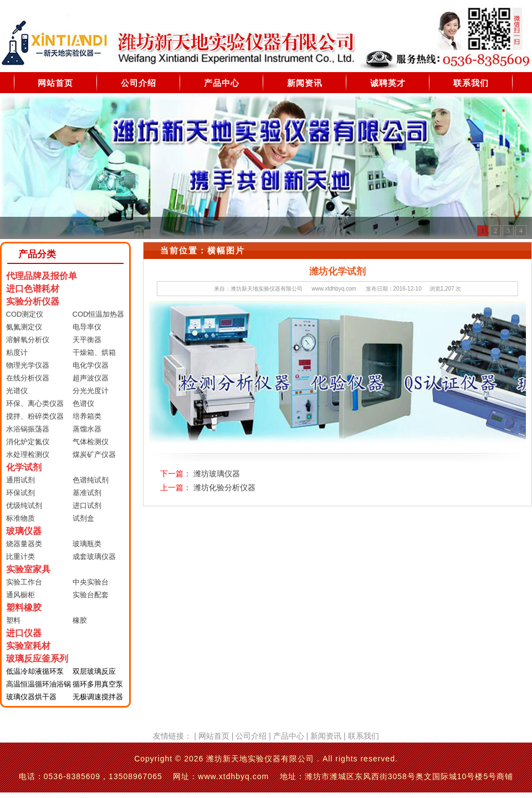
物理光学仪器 (28, 365)
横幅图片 (226, 250)
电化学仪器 (91, 365)
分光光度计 (91, 391)
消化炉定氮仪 (28, 442)
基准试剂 (87, 493)
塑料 (13, 620)
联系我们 (471, 83)
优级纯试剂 (24, 505)
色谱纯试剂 (91, 480)
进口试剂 (87, 505)
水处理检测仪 (28, 454)
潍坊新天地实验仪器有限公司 (267, 289)
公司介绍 (139, 83)
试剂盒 (83, 518)
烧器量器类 (24, 544)
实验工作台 (24, 582)
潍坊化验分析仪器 (224, 487)
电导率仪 (87, 327)
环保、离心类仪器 (35, 403)
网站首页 (55, 83)
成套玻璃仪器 (94, 556)
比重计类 (21, 556)
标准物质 (21, 518)
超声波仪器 (91, 378)
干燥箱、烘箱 (94, 352)
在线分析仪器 (28, 378)
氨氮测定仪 (24, 327)
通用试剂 (21, 480)
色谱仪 (83, 403)
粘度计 (17, 352)
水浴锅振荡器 (28, 429)
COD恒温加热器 (99, 314)
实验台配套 (91, 595)
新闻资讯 (305, 83)
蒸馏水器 (87, 429)
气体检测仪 (91, 442)
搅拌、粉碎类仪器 (35, 416)
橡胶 (80, 620)
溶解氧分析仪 (28, 340)
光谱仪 (17, 391)
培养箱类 (87, 416)
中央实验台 (91, 582)
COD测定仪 (25, 314)
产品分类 (37, 254)
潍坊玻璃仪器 (217, 474)
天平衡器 (87, 340)
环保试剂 (21, 493)
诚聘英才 (388, 83)
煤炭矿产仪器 (94, 454)
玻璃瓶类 (87, 544)
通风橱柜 (21, 595)
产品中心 (222, 83)
